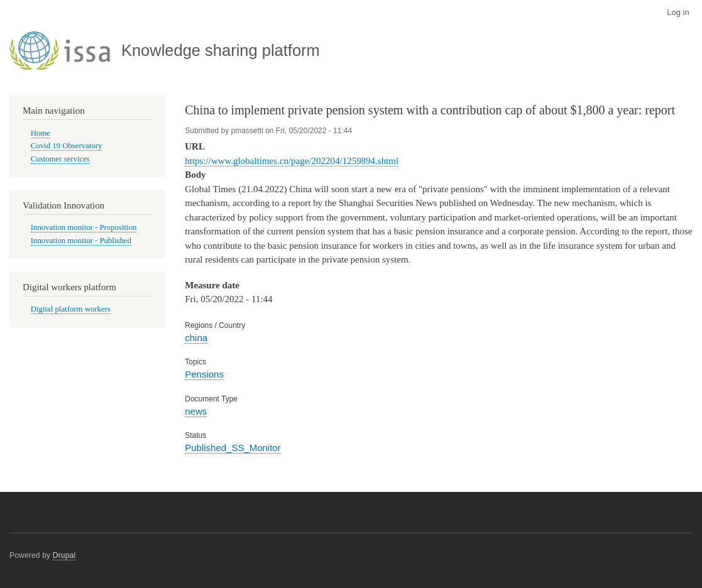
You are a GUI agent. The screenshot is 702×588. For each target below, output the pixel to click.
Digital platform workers (71, 309)
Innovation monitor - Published (81, 241)
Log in (678, 12)
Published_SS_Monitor (233, 448)
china (196, 338)
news (196, 411)
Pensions (204, 374)
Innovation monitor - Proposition (84, 227)
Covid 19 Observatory (67, 146)
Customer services (60, 159)
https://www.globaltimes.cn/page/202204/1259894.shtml (292, 161)
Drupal (64, 555)
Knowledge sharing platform (221, 50)
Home (41, 133)
